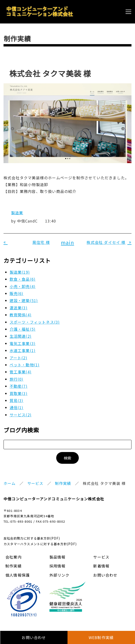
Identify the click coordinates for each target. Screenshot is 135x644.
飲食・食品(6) (23, 279)
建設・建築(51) (24, 300)
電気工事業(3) (23, 343)
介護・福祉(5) (23, 329)
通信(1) (17, 407)
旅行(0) (17, 379)
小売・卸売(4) (23, 286)
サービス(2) (21, 415)
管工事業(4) (21, 372)
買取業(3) (19, 393)
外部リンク (60, 575)
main (67, 242)
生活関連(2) (21, 336)
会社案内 (14, 557)
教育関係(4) (21, 315)
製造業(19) (20, 272)
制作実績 (63, 483)
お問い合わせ (105, 575)
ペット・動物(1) (25, 365)
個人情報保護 (18, 575)
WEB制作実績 (101, 637)
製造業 (17, 213)
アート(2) (18, 358)
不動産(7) (19, 386)
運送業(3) (19, 308)
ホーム (10, 483)
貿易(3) (17, 400)
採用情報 (58, 566)
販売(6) (17, 293)
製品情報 (58, 557)
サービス (35, 483)
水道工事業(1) (23, 350)
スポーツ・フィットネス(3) (35, 322)
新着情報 (101, 566)
